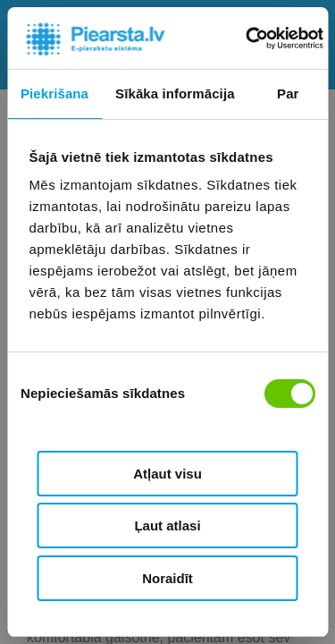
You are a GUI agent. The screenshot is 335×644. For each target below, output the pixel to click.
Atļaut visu (167, 474)
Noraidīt (167, 578)
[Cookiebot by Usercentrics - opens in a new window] (247, 38)
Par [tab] (288, 93)
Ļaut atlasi (167, 525)
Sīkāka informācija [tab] (175, 93)
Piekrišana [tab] (54, 93)
